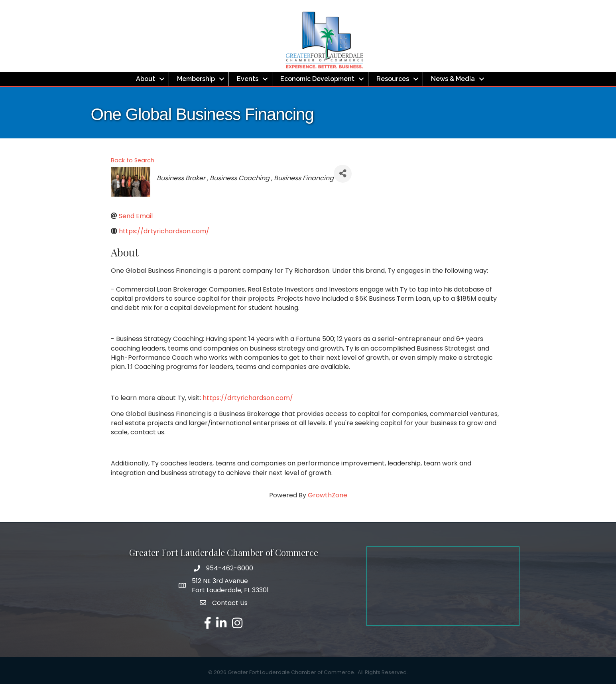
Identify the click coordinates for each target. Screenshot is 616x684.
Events (248, 79)
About (146, 79)
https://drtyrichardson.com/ (248, 398)
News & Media (453, 79)
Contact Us (230, 603)
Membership (196, 79)
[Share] (343, 174)
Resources (393, 79)
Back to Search (133, 160)
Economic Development (317, 79)
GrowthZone (328, 495)
